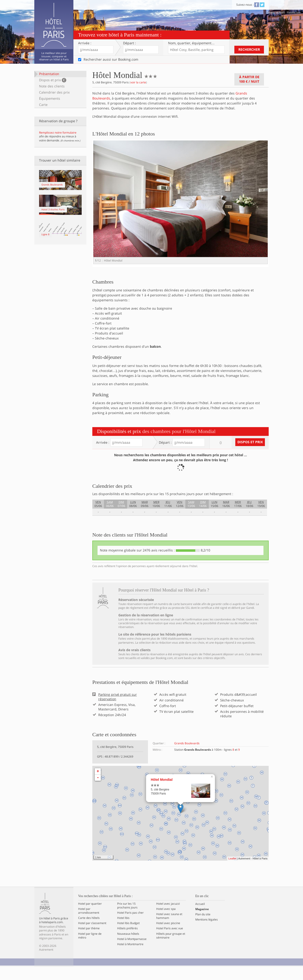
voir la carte (138, 82)
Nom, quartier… (191, 43)
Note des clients (52, 86)
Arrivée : (85, 43)
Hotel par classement (92, 937)
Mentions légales (207, 933)
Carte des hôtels (89, 931)
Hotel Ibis (123, 931)
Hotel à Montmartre (130, 957)
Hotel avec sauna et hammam (169, 929)
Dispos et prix (53, 80)
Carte (43, 105)
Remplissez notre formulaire (58, 133)
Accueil (200, 917)
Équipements (50, 98)
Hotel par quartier (90, 917)
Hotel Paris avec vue (170, 942)
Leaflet (232, 872)
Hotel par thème (89, 942)
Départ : (129, 43)
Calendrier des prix (54, 92)
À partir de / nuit (249, 79)
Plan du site (203, 928)
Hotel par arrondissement (89, 924)
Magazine (202, 922)
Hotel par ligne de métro (90, 949)
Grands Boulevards (187, 757)
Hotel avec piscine (168, 937)
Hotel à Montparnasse (132, 952)
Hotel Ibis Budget (128, 937)
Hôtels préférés (127, 942)
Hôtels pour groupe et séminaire (171, 949)
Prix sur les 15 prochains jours (127, 919)
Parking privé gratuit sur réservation (118, 710)
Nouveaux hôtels (128, 947)
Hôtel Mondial (162, 793)
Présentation (49, 74)
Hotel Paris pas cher (130, 926)
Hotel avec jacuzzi (168, 917)
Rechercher (249, 49)
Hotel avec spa (166, 922)
